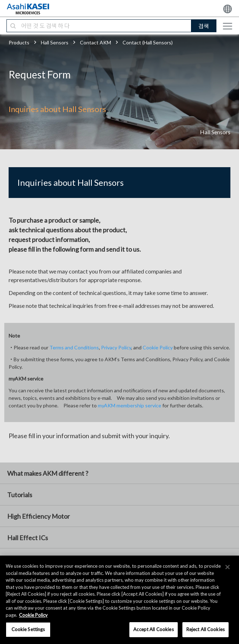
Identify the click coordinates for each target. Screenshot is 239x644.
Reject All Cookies (205, 629)
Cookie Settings (28, 629)
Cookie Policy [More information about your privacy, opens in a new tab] (33, 615)
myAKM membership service (130, 405)
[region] (119, 600)
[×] (228, 567)
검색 (204, 26)
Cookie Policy (158, 347)
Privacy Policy (116, 347)
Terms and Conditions (74, 347)
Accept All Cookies (153, 629)
